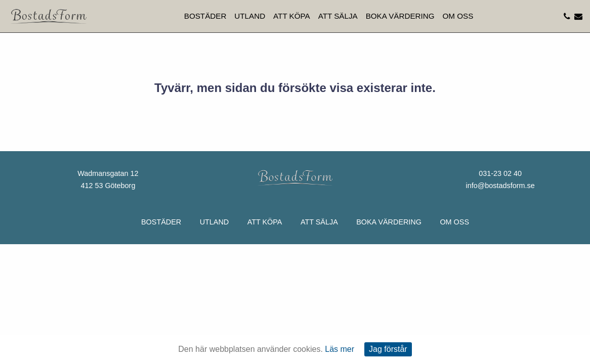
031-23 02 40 (500, 173)
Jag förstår (388, 349)
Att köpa (292, 16)
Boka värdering (400, 16)
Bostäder (205, 16)
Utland (250, 16)
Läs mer (340, 349)
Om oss (458, 16)
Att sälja (338, 16)
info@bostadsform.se (500, 186)
